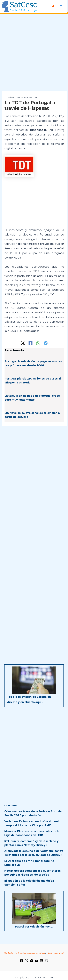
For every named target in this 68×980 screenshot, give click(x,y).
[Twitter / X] (23, 343)
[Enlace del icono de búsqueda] (53, 6)
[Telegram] (46, 343)
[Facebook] (31, 343)
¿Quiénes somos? (55, 953)
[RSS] (41, 961)
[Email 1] (46, 961)
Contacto (9, 953)
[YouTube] (37, 961)
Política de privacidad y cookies (30, 953)
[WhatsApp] (38, 343)
